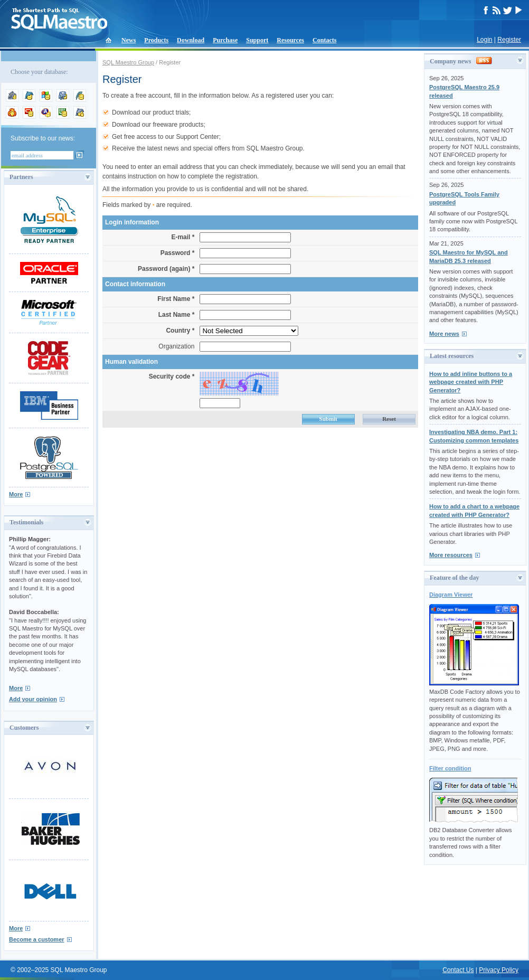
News (129, 40)
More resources (451, 555)
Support (257, 40)
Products (156, 40)
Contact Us (458, 970)
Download (191, 40)
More (16, 494)
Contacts (324, 40)
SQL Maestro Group (128, 62)
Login (484, 40)
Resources (290, 40)
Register (509, 40)
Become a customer (37, 939)
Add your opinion (33, 699)
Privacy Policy (499, 970)
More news (444, 334)
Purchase (225, 40)
